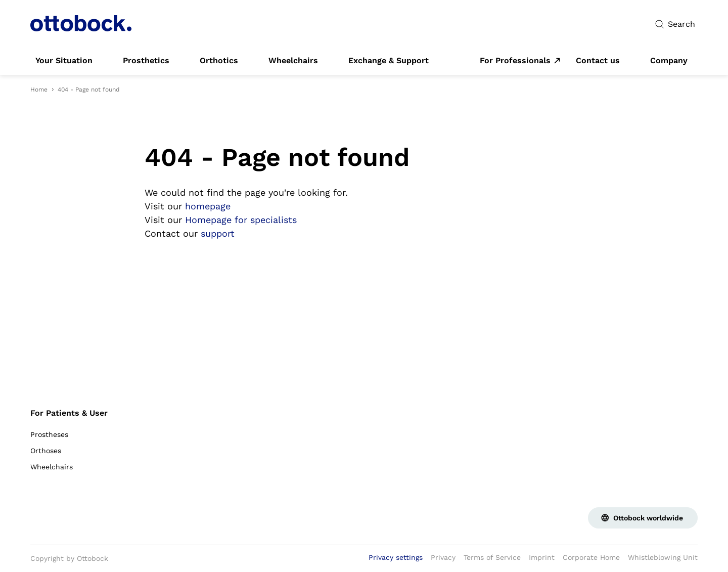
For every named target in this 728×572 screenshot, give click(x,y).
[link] (64, 61)
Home (39, 90)
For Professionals (515, 61)
